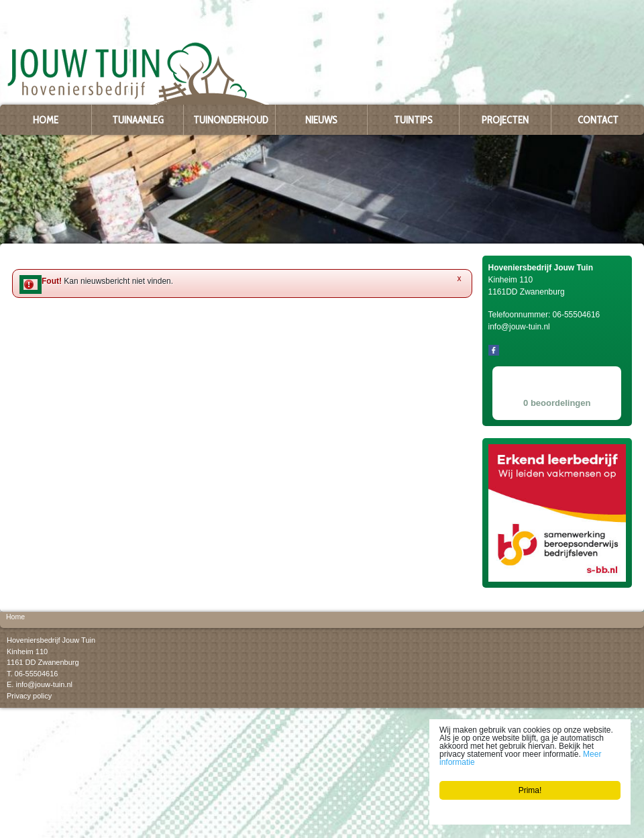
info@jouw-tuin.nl (44, 684)
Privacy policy (29, 696)
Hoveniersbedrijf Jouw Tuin (51, 640)
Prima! (530, 790)
